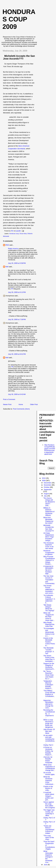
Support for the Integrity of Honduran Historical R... (49, 666)
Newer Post (7, 404)
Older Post (34, 404)
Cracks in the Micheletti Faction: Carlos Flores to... (49, 642)
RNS (7, 245)
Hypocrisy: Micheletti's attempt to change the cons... (48, 704)
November (48, 485)
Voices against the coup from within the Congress (49, 805)
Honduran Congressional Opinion (49, 553)
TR (12, 367)
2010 (44, 478)
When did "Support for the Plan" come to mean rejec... (49, 617)
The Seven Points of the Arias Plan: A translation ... (49, 658)
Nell (7, 267)
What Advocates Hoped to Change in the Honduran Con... (48, 857)
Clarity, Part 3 (48, 745)
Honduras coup (14, 234)
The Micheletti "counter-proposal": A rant (49, 651)
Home (21, 404)
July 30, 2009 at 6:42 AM (17, 394)
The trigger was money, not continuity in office (49, 813)
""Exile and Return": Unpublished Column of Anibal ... (49, 830)
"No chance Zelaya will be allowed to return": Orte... (49, 502)
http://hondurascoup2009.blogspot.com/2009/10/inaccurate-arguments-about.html (50, 450)
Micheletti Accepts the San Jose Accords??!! (19, 57)
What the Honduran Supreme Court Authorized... (49, 780)
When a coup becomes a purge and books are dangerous (48, 723)
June (46, 865)
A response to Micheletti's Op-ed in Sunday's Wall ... (48, 570)
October (47, 487)
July (46, 496)
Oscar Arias (23, 234)
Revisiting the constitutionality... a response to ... (49, 714)
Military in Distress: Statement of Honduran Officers (49, 512)
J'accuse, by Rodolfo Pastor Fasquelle (48, 760)
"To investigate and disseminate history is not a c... (49, 632)
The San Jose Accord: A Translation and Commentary (49, 580)
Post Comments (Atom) (21, 409)
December (48, 483)
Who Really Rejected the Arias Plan (49, 624)
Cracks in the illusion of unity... (48, 788)
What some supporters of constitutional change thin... (49, 768)
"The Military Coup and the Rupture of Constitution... (49, 694)
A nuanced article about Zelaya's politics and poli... (49, 796)
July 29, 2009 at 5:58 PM (17, 263)
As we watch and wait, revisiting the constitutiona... (49, 739)
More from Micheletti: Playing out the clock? (48, 520)
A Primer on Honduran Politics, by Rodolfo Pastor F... (48, 751)
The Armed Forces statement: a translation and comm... (49, 589)
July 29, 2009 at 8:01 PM (17, 354)
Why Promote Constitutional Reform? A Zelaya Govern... (49, 560)
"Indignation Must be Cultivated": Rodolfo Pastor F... (48, 685)
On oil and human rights (49, 773)
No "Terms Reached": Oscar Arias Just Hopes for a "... (48, 675)
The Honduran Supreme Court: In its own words (49, 546)
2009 (44, 481)
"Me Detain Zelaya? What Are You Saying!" (49, 608)
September (48, 490)
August (47, 494)
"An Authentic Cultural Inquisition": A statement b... (49, 599)
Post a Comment (9, 399)
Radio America (13, 249)
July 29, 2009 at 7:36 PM (17, 319)
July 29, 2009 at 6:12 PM (17, 292)
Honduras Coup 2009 (19, 19)
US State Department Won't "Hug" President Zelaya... (49, 537)
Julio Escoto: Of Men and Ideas (49, 731)
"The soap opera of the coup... (49, 838)
